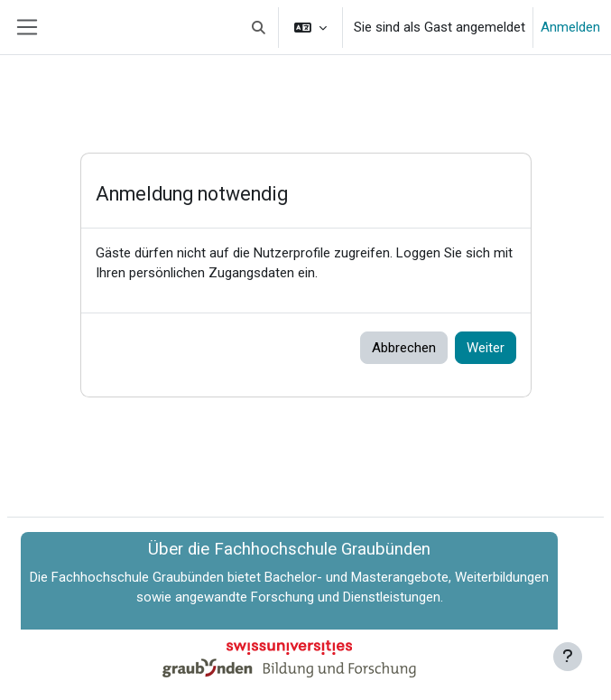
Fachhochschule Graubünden (138, 577)
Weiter (486, 348)
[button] (259, 27)
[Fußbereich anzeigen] (568, 657)
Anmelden (570, 27)
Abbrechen (404, 348)
